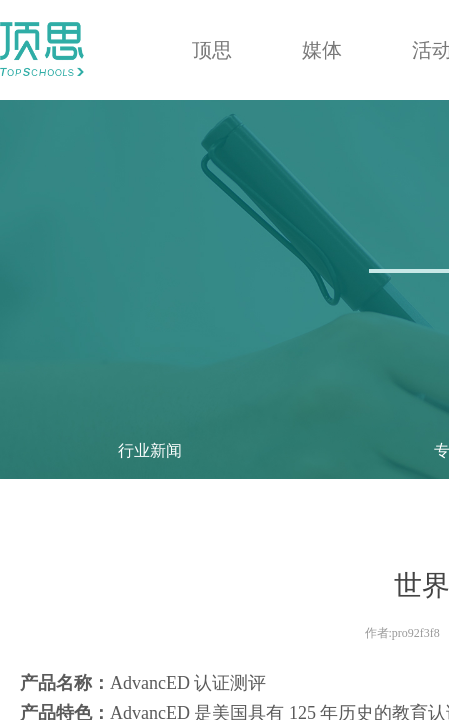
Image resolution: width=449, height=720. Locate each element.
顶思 (212, 50)
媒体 (322, 50)
